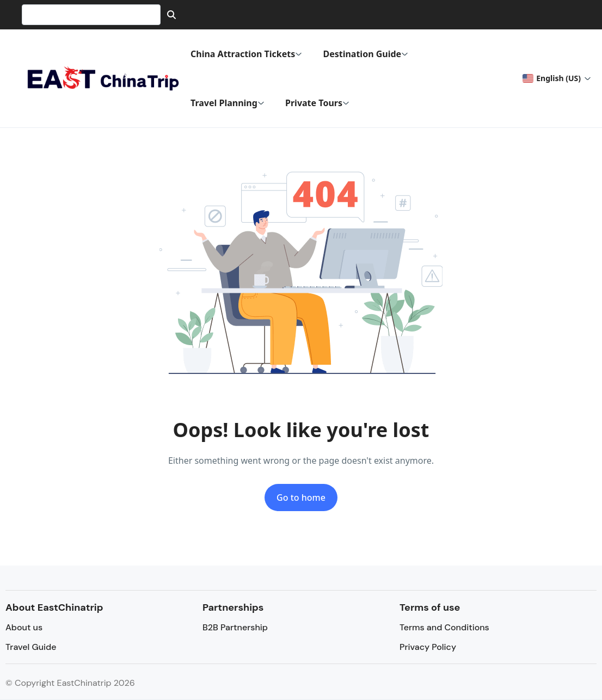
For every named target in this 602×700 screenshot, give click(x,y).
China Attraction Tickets (246, 54)
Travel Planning (228, 103)
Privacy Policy (428, 647)
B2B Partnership (235, 627)
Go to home (301, 498)
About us (24, 627)
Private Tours (317, 103)
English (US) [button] (551, 78)
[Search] (171, 15)
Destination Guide (365, 54)
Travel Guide (31, 647)
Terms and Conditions (444, 627)
